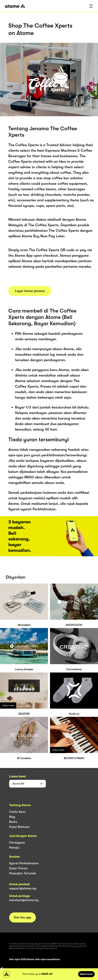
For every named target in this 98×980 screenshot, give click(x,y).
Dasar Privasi (18, 868)
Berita (13, 822)
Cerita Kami (17, 812)
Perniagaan (17, 843)
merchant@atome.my (24, 900)
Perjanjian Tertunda (23, 873)
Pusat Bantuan (19, 827)
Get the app (22, 917)
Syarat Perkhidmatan (24, 863)
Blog (12, 817)
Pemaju (14, 848)
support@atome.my (23, 888)
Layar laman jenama (30, 291)
